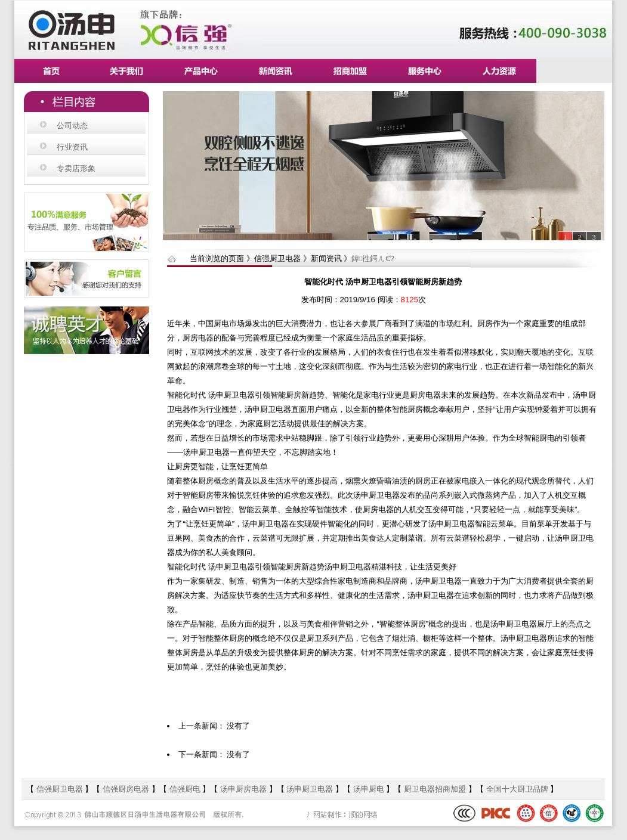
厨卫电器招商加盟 (435, 789)
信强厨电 (185, 789)
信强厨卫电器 (61, 789)
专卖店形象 (76, 168)
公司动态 (72, 125)
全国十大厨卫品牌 (517, 789)
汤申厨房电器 (245, 789)
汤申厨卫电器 (310, 789)
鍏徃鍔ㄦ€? (373, 258)
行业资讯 (72, 147)
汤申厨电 (369, 789)
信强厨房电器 (126, 789)
